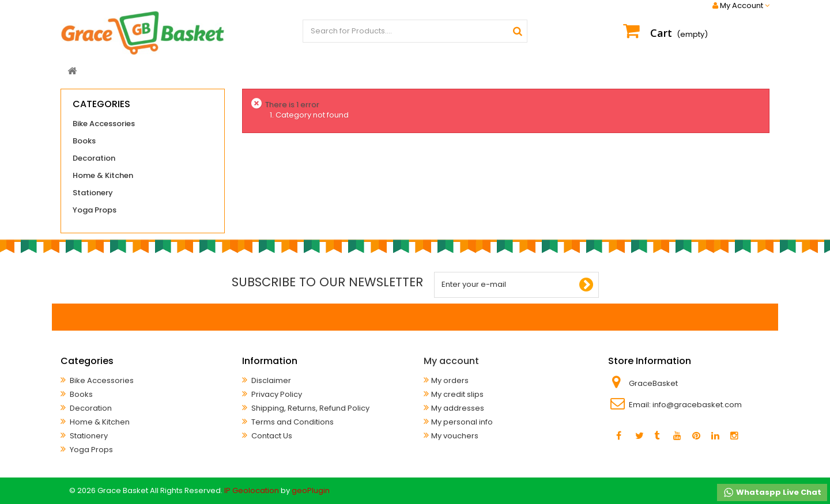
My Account (741, 6)
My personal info (462, 422)
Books (84, 141)
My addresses (458, 408)
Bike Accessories (104, 124)
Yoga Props (95, 210)
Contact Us (271, 436)
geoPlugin (311, 490)
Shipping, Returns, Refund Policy (310, 408)
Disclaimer (270, 380)
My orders (450, 380)
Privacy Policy (276, 394)
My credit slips (457, 394)
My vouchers (455, 436)
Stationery (93, 193)
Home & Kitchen (103, 175)
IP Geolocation (252, 490)
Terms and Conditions (292, 422)
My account (451, 361)
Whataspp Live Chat (772, 492)
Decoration (94, 158)
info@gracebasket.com (697, 405)
